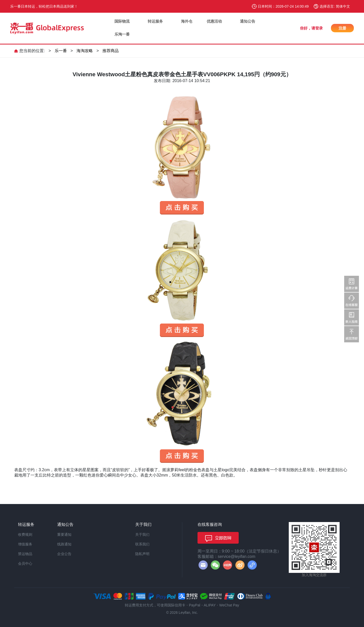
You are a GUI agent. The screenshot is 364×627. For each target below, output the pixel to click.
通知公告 (248, 21)
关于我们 (142, 534)
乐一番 (61, 51)
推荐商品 (111, 51)
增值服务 (25, 544)
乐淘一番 (122, 34)
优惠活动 (214, 21)
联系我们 (142, 544)
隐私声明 (142, 554)
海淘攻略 (85, 51)
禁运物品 (25, 554)
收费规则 (25, 534)
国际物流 (122, 21)
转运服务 (155, 21)
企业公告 (64, 554)
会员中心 (25, 563)
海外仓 (187, 21)
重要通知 (64, 534)
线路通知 (64, 544)
